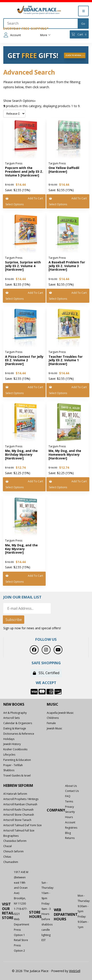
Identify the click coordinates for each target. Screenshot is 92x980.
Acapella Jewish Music (60, 713)
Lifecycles (9, 755)
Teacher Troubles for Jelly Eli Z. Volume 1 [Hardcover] (66, 360)
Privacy (69, 807)
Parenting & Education (17, 760)
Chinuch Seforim (13, 851)
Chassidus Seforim (15, 841)
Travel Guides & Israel (17, 775)
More (45, 35)
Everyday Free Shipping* (26, 28)
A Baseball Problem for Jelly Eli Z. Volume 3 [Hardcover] (67, 266)
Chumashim (11, 862)
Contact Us (72, 791)
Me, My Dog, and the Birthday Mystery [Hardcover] (21, 454)
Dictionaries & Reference (19, 734)
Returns (70, 838)
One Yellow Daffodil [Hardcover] (64, 170)
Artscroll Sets (11, 718)
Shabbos (9, 770)
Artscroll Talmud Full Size (19, 830)
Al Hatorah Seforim (15, 794)
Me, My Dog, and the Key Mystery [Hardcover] (21, 549)
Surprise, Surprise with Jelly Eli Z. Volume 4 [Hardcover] (23, 266)
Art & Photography (15, 713)
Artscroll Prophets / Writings (21, 799)
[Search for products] (41, 24)
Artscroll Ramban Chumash (20, 804)
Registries (71, 828)
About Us (71, 786)
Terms (69, 801)
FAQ (68, 796)
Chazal (8, 846)
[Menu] (83, 11)
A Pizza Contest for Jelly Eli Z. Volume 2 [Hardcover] (24, 360)
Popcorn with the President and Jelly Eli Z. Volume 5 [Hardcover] (24, 172)
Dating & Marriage (15, 728)
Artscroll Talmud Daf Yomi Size (23, 825)
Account (12, 35)
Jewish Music (54, 728)
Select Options (15, 204)
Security (70, 812)
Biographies (11, 836)
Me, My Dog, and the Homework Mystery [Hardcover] (65, 454)
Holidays (9, 739)
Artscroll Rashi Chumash (18, 810)
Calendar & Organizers (18, 723)
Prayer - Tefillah (13, 765)
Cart (79, 34)
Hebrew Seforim (18, 786)
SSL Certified (46, 673)
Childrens (53, 718)
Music (53, 704)
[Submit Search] (83, 24)
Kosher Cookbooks (15, 749)
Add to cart (24, 198)
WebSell (75, 971)
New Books (14, 704)
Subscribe (14, 620)
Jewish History (12, 744)
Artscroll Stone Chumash (19, 815)
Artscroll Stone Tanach (17, 820)
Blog (68, 833)
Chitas (7, 857)
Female (51, 723)
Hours (69, 817)
